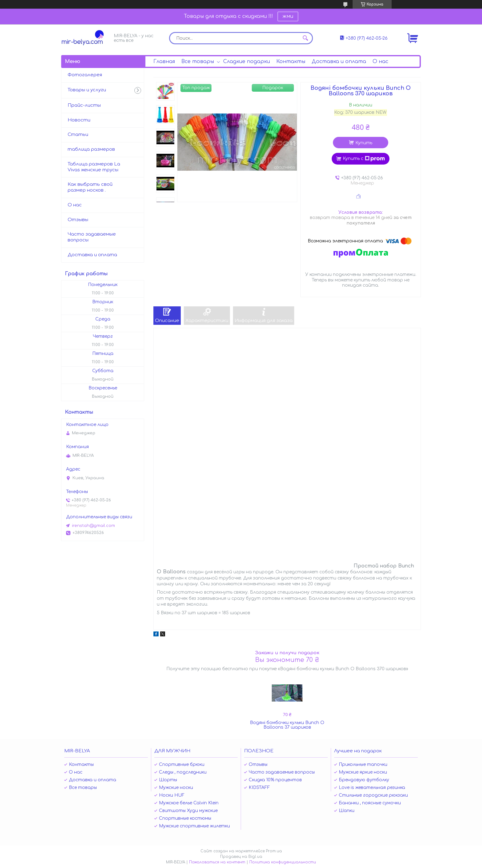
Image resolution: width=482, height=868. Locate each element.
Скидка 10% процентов (275, 780)
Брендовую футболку (364, 780)
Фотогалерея (85, 75)
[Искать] (305, 38)
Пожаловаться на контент (217, 862)
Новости (79, 120)
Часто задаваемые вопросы (92, 237)
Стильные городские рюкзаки (373, 795)
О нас (380, 62)
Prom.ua (274, 851)
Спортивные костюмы (185, 818)
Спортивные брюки (182, 764)
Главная (164, 62)
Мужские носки (176, 788)
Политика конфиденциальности (283, 862)
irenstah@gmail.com (93, 526)
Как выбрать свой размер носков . (90, 187)
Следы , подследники (183, 772)
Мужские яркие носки (363, 772)
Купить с (364, 159)
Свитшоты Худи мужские (188, 811)
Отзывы (78, 220)
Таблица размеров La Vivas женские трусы (94, 167)
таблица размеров (91, 149)
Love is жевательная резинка (372, 788)
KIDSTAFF (259, 788)
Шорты (168, 780)
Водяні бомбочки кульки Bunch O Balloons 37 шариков (287, 725)
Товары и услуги (87, 90)
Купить (364, 143)
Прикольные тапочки (363, 764)
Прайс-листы (84, 105)
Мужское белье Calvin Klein (189, 803)
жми (288, 16)
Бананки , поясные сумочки (370, 803)
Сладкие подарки (247, 62)
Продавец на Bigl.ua (241, 857)
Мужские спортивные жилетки (194, 826)
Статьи (78, 135)
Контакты (291, 62)
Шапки (347, 811)
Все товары (198, 62)
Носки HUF (172, 795)
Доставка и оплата (339, 62)
